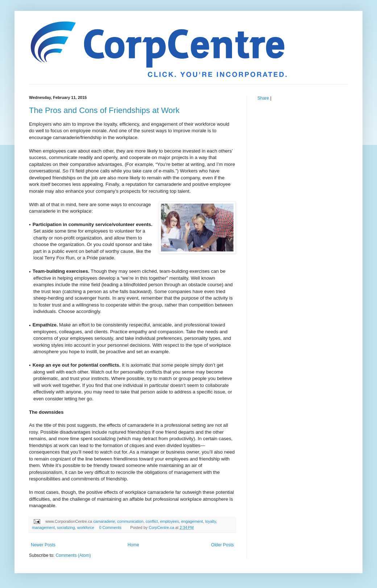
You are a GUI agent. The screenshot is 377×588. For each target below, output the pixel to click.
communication (130, 521)
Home (133, 545)
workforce (86, 527)
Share (263, 98)
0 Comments (110, 527)
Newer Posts (43, 545)
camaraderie (104, 521)
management (43, 527)
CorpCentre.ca (162, 527)
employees (169, 521)
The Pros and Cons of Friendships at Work (104, 110)
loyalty (211, 521)
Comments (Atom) (73, 555)
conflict (152, 521)
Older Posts (222, 545)
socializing (66, 527)
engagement (192, 521)
